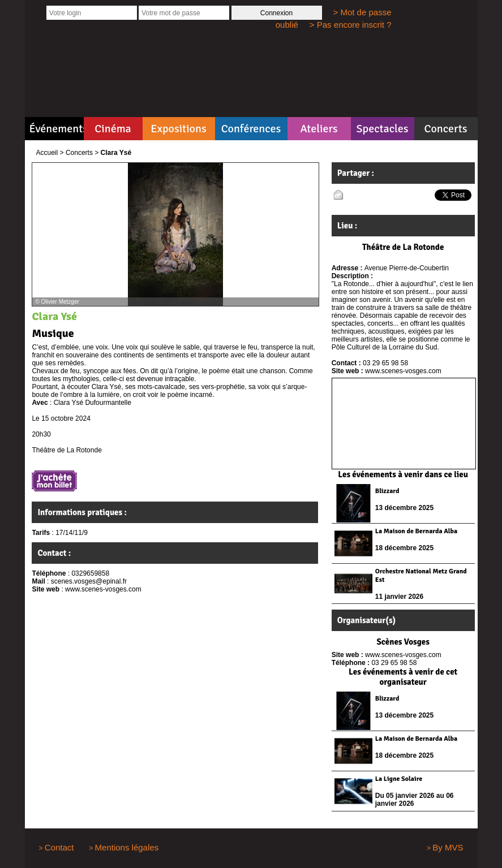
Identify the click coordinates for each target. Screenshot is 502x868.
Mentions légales (127, 847)
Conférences (251, 129)
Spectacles (382, 129)
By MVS (448, 847)
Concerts (445, 129)
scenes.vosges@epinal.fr (89, 581)
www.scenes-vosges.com (103, 589)
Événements (57, 129)
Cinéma (113, 129)
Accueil (47, 153)
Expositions (178, 129)
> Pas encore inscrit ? (351, 25)
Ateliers (319, 129)
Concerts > (82, 153)
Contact (59, 847)
